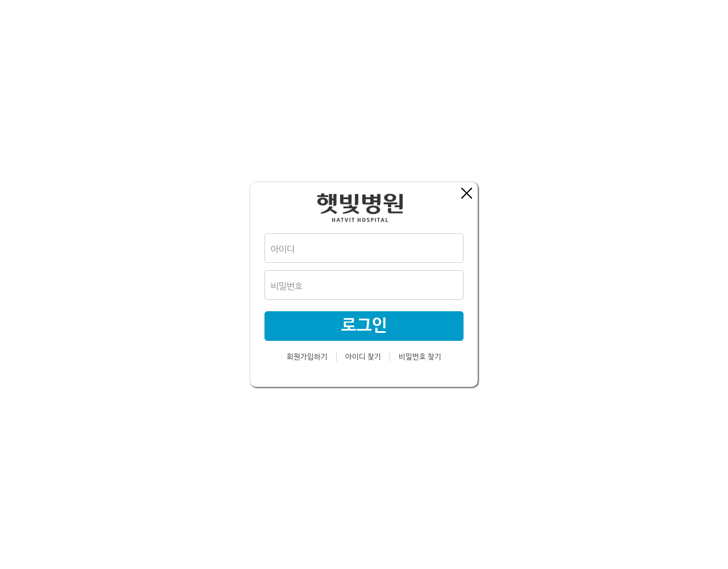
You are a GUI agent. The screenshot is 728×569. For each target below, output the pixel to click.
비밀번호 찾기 (420, 357)
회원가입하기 (307, 357)
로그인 (364, 326)
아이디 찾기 (363, 357)
